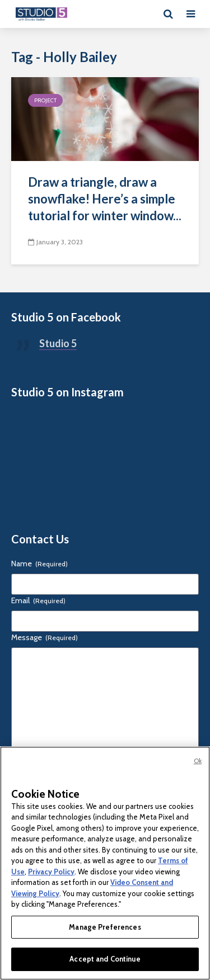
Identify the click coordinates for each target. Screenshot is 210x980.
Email (38, 600)
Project (45, 100)
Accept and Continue (105, 959)
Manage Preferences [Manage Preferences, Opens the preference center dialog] (105, 927)
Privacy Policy (51, 872)
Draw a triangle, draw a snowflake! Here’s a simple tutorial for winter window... (105, 199)
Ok (198, 761)
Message (45, 637)
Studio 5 (58, 343)
